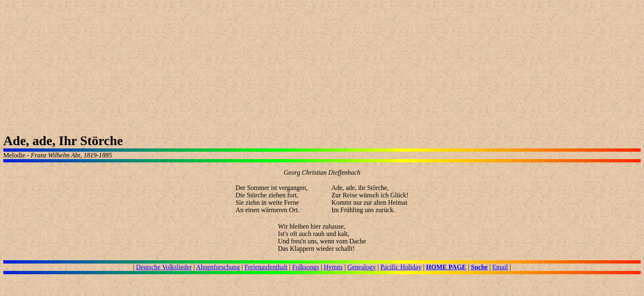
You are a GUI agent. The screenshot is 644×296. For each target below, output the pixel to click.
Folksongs (306, 267)
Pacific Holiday (401, 267)
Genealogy (362, 267)
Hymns (333, 267)
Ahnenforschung (218, 267)
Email (500, 267)
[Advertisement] (250, 68)
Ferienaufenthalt (266, 267)
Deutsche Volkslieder (164, 267)
